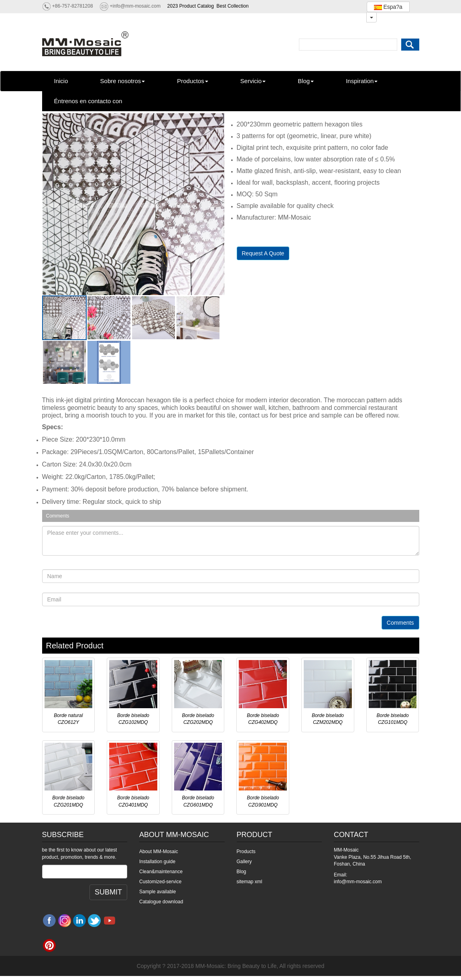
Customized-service (160, 882)
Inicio (61, 81)
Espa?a (388, 7)
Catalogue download (161, 902)
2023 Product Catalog (191, 6)
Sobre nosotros (123, 81)
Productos (193, 81)
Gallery (244, 862)
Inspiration (362, 81)
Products (246, 852)
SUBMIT (108, 892)
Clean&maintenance (161, 872)
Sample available (157, 892)
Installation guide (157, 862)
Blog (306, 81)
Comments (400, 623)
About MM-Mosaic (159, 852)
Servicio (253, 81)
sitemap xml (250, 882)
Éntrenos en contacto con (88, 101)
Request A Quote (263, 253)
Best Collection (233, 6)
